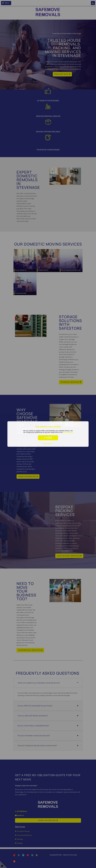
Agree (48, 438)
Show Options (48, 444)
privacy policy (68, 432)
